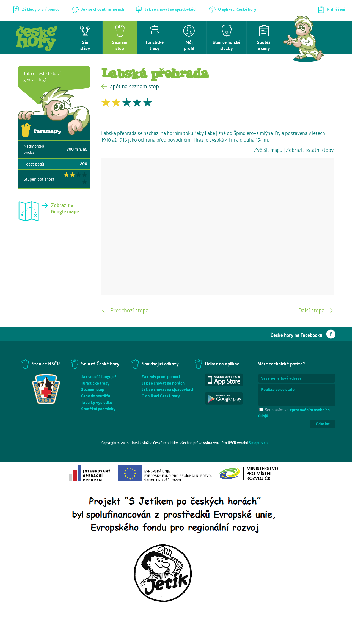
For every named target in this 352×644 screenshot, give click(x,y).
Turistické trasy (95, 383)
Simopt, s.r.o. (258, 443)
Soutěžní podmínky (98, 409)
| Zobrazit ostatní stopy (309, 150)
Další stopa (311, 310)
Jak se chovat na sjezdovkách (168, 390)
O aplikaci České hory (161, 396)
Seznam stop (93, 390)
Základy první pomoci (161, 377)
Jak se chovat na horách (163, 383)
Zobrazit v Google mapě (65, 208)
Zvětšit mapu (268, 150)
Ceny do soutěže (96, 396)
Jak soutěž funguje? (99, 377)
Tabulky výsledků (97, 402)
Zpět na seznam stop (134, 86)
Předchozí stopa (129, 310)
